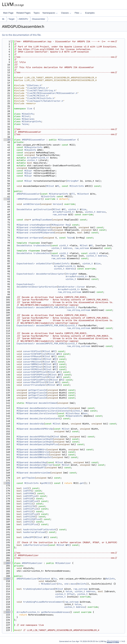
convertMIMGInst (33, 369)
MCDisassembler (67, 140)
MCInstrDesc (73, 413)
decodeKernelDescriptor (50, 274)
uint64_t (32, 160)
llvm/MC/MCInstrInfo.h (41, 98)
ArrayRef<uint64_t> (28, 612)
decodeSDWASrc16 (39, 452)
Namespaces (50, 13)
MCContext (83, 194)
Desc (85, 413)
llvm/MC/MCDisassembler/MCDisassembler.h (52, 93)
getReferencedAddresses (55, 612)
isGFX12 (28, 511)
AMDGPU (23, 19)
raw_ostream (60, 215)
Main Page (8, 13)
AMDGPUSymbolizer (32, 563)
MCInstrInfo (77, 186)
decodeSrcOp (37, 424)
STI (73, 194)
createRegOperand (40, 225)
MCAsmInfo (28, 114)
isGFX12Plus (30, 514)
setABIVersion (32, 204)
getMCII (46, 483)
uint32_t (72, 307)
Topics (36, 13)
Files (78, 13)
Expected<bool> (26, 264)
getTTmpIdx (28, 478)
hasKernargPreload (34, 532)
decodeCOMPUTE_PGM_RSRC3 (51, 344)
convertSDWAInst (33, 359)
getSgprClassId (37, 395)
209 (7, 579)
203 (7, 563)
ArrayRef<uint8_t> (38, 158)
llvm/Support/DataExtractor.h (45, 101)
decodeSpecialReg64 (41, 442)
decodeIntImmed (48, 403)
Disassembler (39, 19)
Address (101, 212)
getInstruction (42, 209)
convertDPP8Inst (33, 367)
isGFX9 (27, 491)
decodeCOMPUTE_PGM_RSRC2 (51, 325)
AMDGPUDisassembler (33, 140)
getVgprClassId (37, 390)
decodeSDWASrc (38, 450)
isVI (26, 488)
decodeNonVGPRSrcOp (41, 429)
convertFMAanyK (32, 356)
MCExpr (28, 171)
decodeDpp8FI (37, 468)
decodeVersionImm (40, 473)
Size (84, 209)
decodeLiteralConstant (43, 413)
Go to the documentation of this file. (22, 35)
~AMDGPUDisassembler (29, 199)
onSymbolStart (44, 264)
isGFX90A (28, 493)
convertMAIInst (32, 362)
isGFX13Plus (30, 524)
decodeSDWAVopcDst (41, 457)
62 (7, 199)
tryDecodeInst (42, 245)
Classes (66, 13)
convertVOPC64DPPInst (36, 380)
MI (58, 186)
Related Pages (23, 13)
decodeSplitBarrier (41, 465)
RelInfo (110, 579)
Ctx (55, 579)
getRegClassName (42, 220)
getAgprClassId (37, 393)
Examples (90, 13)
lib (3, 19)
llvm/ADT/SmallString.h (41, 90)
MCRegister (58, 225)
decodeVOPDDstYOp (40, 437)
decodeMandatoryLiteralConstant (49, 408)
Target (11, 19)
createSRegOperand (41, 230)
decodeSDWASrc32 (39, 455)
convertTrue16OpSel (35, 385)
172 (7, 483)
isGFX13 (28, 522)
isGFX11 (28, 504)
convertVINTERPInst (35, 354)
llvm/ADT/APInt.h (37, 88)
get (82, 483)
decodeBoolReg (38, 462)
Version (57, 204)
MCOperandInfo (74, 416)
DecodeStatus (24, 209)
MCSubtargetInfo (32, 121)
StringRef (73, 181)
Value (69, 591)
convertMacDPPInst (34, 382)
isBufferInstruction (35, 545)
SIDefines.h (34, 85)
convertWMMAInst (33, 364)
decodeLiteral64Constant (44, 419)
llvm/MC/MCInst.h (37, 96)
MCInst (26, 116)
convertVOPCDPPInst (35, 377)
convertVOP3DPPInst (35, 372)
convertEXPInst (32, 351)
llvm (30, 109)
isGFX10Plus (30, 501)
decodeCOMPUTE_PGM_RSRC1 (51, 307)
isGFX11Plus (30, 509)
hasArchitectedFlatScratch (39, 529)
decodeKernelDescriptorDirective (37, 287)
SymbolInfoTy (62, 264)
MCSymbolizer (63, 563)
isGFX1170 (29, 506)
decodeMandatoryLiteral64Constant (50, 411)
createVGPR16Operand (42, 233)
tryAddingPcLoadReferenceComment (43, 602)
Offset (71, 594)
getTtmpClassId (37, 398)
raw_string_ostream (69, 292)
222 (7, 612)
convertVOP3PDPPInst (35, 375)
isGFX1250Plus (32, 519)
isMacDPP (28, 537)
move (73, 584)
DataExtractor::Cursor (71, 287)
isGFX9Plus (30, 496)
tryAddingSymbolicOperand (39, 589)
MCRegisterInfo (33, 147)
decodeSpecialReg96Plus (44, 444)
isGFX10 (28, 499)
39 (7, 140)
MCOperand (28, 119)
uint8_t (64, 245)
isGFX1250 (29, 517)
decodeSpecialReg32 (41, 439)
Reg (68, 225)
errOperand (36, 238)
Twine (25, 124)
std (66, 584)
